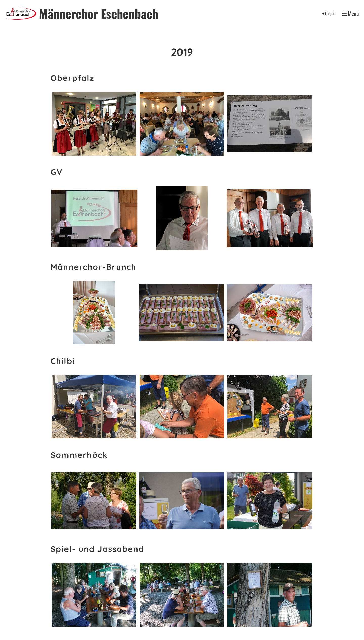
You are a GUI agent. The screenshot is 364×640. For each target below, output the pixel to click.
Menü (350, 14)
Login (327, 13)
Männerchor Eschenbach (99, 14)
